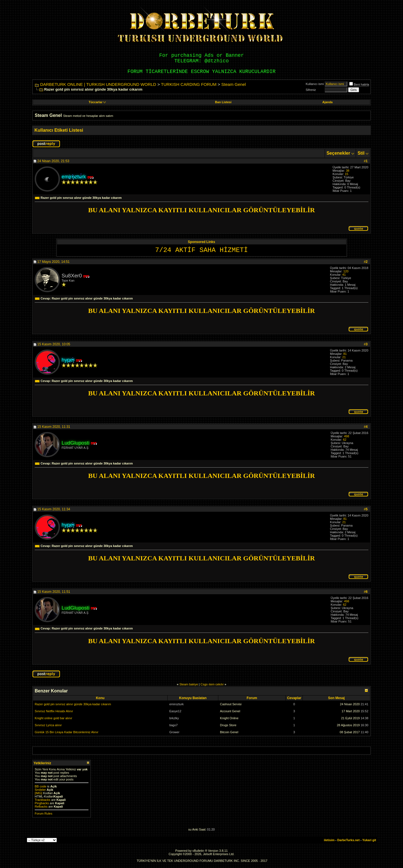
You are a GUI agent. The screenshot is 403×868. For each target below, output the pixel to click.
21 (344, 357)
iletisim (329, 840)
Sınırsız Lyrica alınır (48, 725)
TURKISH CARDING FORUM (189, 84)
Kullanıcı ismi (315, 84)
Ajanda (328, 102)
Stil (361, 153)
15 (346, 174)
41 (344, 275)
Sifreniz (311, 90)
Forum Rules (44, 813)
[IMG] (38, 793)
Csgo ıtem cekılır (212, 684)
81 (345, 354)
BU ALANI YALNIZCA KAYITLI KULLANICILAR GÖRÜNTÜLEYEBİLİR (201, 210)
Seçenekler (338, 153)
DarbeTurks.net (348, 840)
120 (346, 271)
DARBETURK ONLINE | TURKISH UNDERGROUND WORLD (98, 84)
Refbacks (41, 806)
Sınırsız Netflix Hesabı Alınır (54, 711)
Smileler (40, 790)
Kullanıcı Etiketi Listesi (59, 130)
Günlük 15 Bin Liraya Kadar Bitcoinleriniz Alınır (66, 732)
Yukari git (369, 840)
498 (346, 436)
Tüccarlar (97, 102)
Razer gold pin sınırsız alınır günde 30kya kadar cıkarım (73, 704)
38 (348, 171)
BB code (41, 786)
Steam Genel (234, 84)
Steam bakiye (189, 684)
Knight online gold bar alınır (53, 718)
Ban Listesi (223, 102)
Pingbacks (42, 803)
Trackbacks (43, 800)
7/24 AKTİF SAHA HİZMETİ (201, 250)
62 (345, 440)
